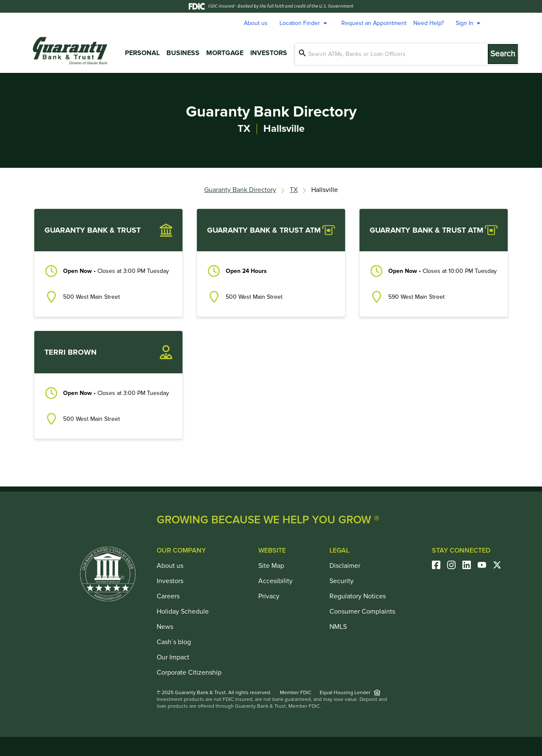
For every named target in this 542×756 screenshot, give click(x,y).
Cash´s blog (174, 642)
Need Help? (429, 23)
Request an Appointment (374, 23)
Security (342, 581)
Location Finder (304, 23)
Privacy (269, 596)
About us (256, 23)
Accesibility (275, 581)
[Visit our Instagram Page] (455, 565)
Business (183, 53)
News (165, 627)
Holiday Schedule (183, 611)
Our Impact (173, 657)
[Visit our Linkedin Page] (470, 565)
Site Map (271, 566)
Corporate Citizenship (189, 673)
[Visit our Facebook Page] (440, 565)
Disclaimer (345, 566)
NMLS (338, 627)
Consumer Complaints (362, 611)
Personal (142, 53)
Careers (168, 596)
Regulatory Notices (358, 596)
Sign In (469, 23)
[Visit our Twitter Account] (501, 565)
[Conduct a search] (398, 54)
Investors (269, 53)
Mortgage (225, 53)
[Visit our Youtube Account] (485, 565)
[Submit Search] (508, 54)
